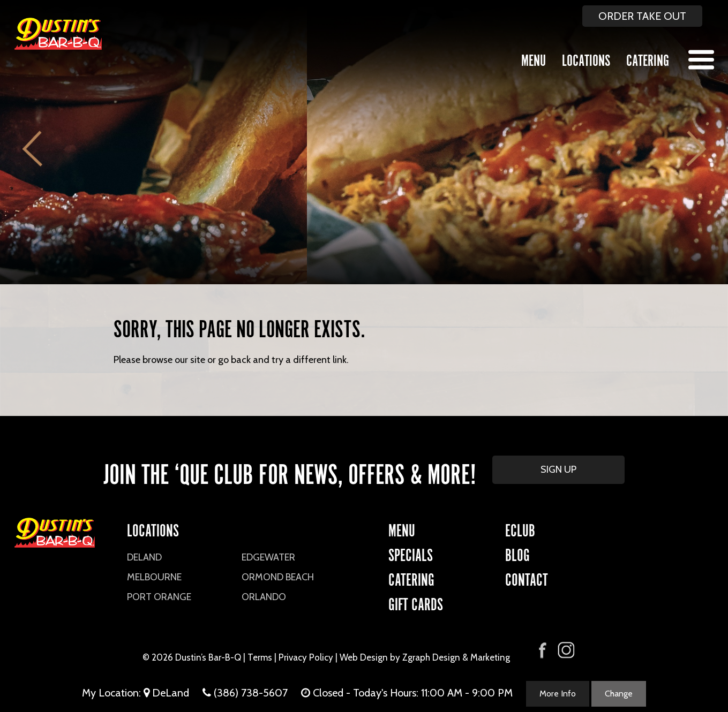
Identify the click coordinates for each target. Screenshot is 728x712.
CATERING (411, 578)
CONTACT (527, 578)
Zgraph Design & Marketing (456, 657)
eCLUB (520, 529)
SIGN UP (558, 469)
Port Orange (159, 597)
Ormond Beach (278, 577)
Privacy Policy (306, 657)
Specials (411, 553)
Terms (260, 657)
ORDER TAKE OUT (642, 16)
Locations (586, 59)
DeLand (144, 557)
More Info (558, 694)
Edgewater (268, 557)
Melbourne (154, 577)
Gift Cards (416, 603)
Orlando (264, 597)
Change (619, 694)
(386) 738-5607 (251, 693)
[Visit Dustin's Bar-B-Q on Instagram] (566, 650)
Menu (534, 59)
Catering (648, 59)
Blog (517, 553)
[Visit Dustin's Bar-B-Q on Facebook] (543, 649)
